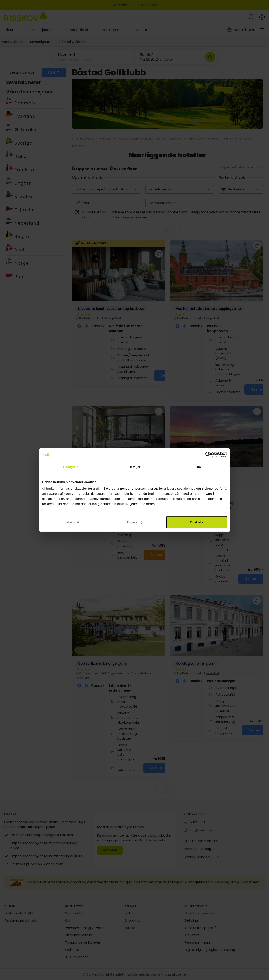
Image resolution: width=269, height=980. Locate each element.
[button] (93, 57)
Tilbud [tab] (9, 30)
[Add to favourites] (159, 254)
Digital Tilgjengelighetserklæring (210, 950)
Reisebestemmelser (201, 913)
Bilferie (130, 928)
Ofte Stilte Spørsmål (201, 928)
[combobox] (106, 189)
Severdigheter (41, 42)
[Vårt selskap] (262, 30)
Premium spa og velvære (85, 928)
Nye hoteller (74, 913)
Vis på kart (114, 318)
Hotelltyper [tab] (111, 30)
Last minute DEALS (19, 913)
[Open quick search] (251, 17)
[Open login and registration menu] (262, 17)
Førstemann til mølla (21, 920)
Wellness (72, 950)
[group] (118, 313)
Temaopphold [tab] (76, 30)
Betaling (191, 920)
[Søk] (210, 57)
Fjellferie (131, 913)
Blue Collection (77, 957)
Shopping (132, 920)
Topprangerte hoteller (83, 942)
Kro (68, 920)
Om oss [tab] (141, 30)
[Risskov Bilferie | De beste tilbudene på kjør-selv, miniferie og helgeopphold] (26, 17)
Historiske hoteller (79, 935)
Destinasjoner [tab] (39, 30)
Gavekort (192, 935)
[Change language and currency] (241, 30)
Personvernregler (198, 942)
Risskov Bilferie (12, 42)
